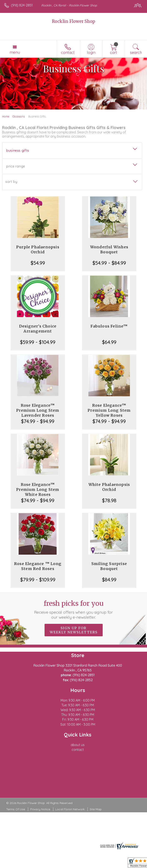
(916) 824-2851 (22, 5)
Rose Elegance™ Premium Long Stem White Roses (38, 489)
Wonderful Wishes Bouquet (109, 249)
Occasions (19, 116)
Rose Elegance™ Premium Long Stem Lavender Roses (38, 410)
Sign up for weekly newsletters (74, 630)
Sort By (11, 182)
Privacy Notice (40, 809)
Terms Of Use (16, 809)
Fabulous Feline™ (109, 326)
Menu (15, 52)
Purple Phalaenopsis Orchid (38, 249)
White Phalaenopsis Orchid (109, 487)
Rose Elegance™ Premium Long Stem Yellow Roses (109, 410)
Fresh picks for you (73, 609)
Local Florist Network (70, 809)
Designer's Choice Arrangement (38, 329)
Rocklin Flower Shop (73, 21)
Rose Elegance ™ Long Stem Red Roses (38, 566)
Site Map (96, 809)
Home (6, 116)
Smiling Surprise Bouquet (109, 566)
